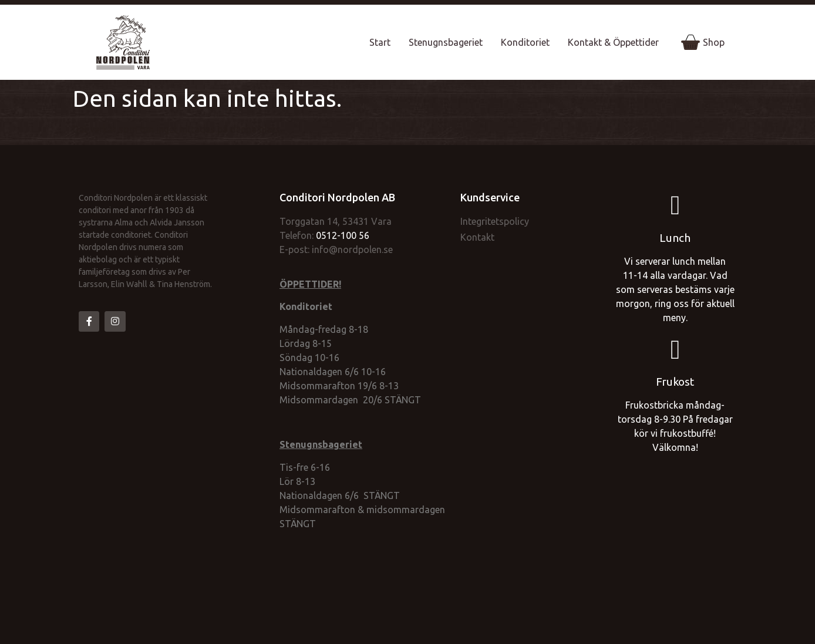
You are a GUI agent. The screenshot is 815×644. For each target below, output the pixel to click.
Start (380, 42)
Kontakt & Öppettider (613, 42)
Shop (703, 42)
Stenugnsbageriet (446, 42)
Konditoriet (525, 42)
